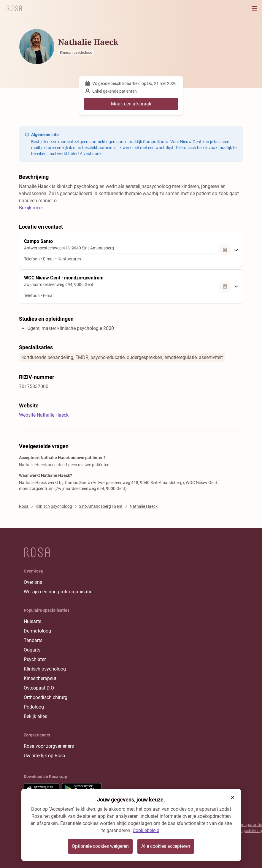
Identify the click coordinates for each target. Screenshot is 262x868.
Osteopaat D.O (39, 688)
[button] (233, 797)
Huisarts (32, 621)
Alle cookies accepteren (166, 846)
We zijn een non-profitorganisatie (58, 592)
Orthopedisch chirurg (46, 697)
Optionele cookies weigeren (100, 846)
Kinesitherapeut (40, 678)
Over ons (33, 582)
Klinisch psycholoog (45, 669)
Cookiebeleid (146, 830)
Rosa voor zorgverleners (49, 746)
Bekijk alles (35, 716)
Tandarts (33, 640)
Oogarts (32, 650)
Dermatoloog (37, 631)
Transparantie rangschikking (249, 828)
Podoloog (34, 707)
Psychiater (35, 659)
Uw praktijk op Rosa (45, 756)
